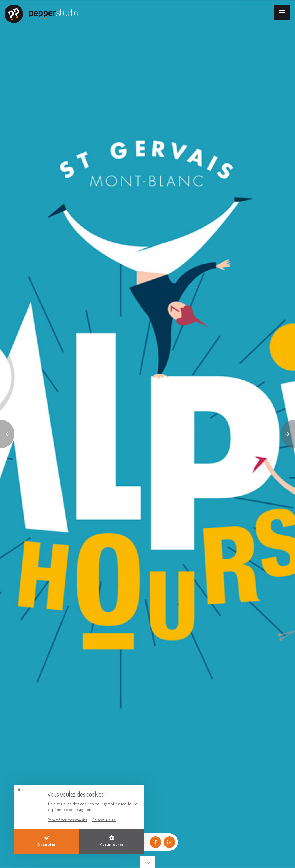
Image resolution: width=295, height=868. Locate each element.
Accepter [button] (47, 841)
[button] (19, 790)
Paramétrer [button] (112, 841)
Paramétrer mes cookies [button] (67, 820)
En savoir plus (104, 820)
